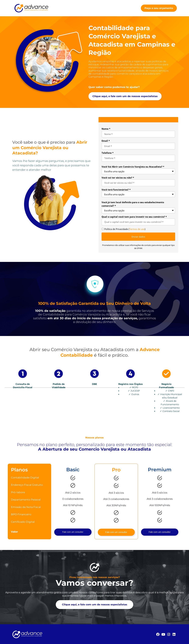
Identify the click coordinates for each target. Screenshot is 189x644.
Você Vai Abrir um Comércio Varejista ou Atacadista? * (133, 167)
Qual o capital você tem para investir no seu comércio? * (134, 217)
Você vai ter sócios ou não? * (118, 178)
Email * (106, 141)
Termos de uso (137, 229)
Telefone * (108, 153)
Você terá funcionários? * (116, 190)
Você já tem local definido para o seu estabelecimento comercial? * (133, 204)
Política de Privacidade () (125, 229)
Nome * (106, 129)
